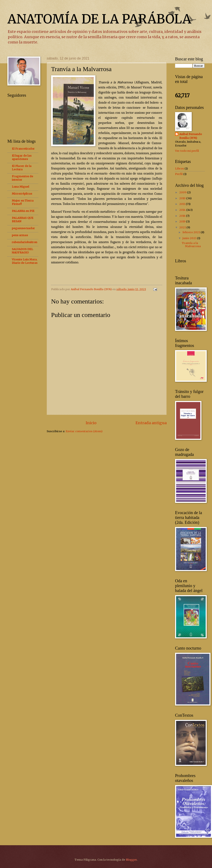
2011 (183, 204)
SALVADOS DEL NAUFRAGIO (22, 251)
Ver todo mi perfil (187, 151)
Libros (179, 169)
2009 (183, 192)
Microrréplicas (22, 194)
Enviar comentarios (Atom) (84, 431)
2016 (183, 216)
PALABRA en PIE (23, 211)
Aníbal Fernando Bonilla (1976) (191, 136)
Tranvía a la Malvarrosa (191, 245)
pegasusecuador (23, 228)
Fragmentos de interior (22, 178)
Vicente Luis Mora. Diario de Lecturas (25, 261)
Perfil (179, 174)
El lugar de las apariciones (22, 157)
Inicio (91, 423)
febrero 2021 (192, 232)
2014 (183, 210)
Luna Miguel (20, 187)
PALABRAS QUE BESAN (23, 220)
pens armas (20, 235)
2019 (183, 221)
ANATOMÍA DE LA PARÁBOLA (99, 19)
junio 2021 (190, 238)
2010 (183, 198)
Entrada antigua (151, 423)
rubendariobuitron (24, 242)
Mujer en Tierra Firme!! (23, 202)
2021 (183, 227)
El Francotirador (23, 149)
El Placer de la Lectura (22, 168)
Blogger (131, 860)
